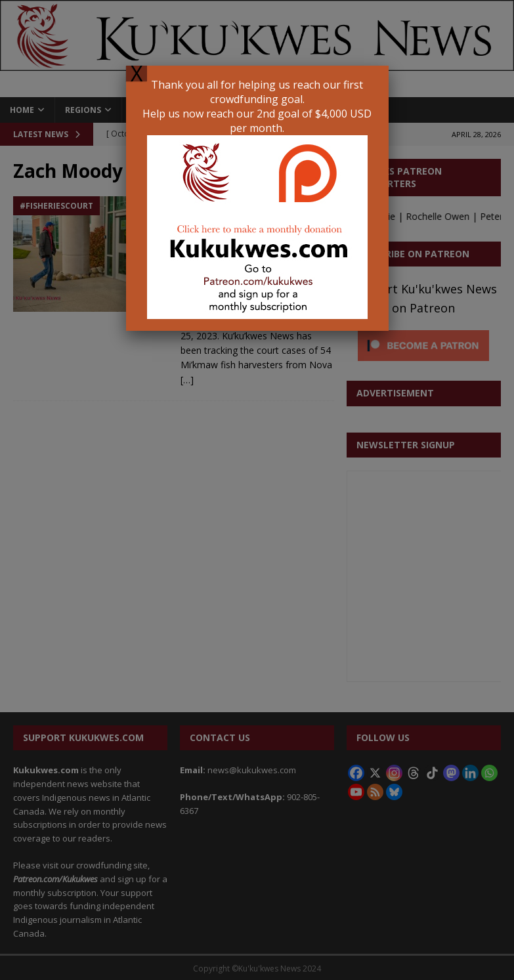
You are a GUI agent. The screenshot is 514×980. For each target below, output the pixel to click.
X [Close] (137, 74)
